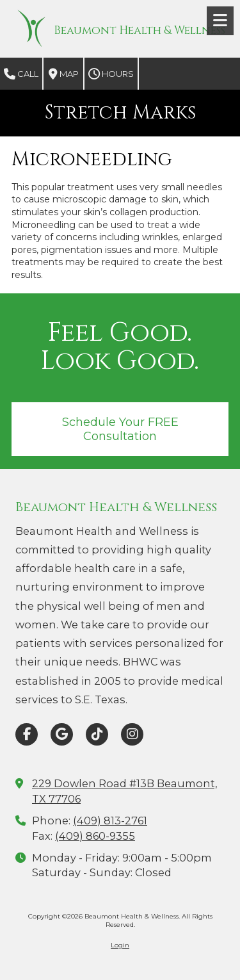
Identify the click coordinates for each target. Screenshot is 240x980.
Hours (111, 74)
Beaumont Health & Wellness (140, 31)
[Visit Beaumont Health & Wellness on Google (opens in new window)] (62, 734)
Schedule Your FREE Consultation (120, 429)
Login (120, 945)
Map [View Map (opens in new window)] (64, 74)
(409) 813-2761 (110, 821)
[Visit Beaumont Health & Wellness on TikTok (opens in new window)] (97, 734)
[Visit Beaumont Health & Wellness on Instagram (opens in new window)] (132, 734)
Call (21, 74)
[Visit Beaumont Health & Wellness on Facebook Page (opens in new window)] (27, 734)
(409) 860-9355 (95, 836)
